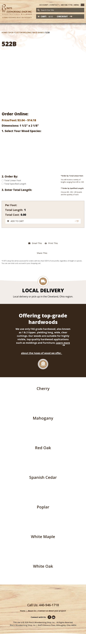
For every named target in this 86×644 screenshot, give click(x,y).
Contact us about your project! (52, 611)
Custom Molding (23, 33)
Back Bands (38, 33)
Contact (54, 5)
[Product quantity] (39, 210)
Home (4, 33)
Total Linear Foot (11, 180)
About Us (32, 611)
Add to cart (17, 221)
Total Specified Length (14, 184)
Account (44, 5)
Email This (35, 243)
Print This (51, 243)
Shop (11, 33)
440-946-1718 (66, 5)
